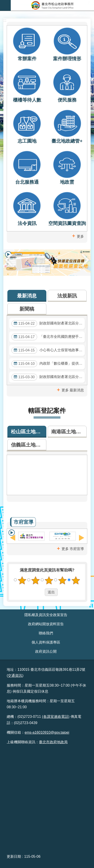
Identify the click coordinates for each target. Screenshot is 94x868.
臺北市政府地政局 (53, 742)
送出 (41, 592)
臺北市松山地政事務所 (52, 5)
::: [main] (5, 20)
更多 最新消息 (73, 390)
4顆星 (62, 580)
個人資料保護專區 (46, 642)
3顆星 (49, 580)
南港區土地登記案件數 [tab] (69, 432)
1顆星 (22, 580)
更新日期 (14, 857)
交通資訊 (15, 676)
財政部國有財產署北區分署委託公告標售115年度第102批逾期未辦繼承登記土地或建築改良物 (48, 377)
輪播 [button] (12, 533)
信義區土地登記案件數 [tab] (29, 445)
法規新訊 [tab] (67, 296)
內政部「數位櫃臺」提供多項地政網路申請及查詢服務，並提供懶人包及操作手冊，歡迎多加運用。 (48, 364)
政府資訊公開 (46, 651)
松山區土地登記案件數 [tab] (29, 432)
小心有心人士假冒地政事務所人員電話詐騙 (48, 350)
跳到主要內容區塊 (2, 2)
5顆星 (76, 580)
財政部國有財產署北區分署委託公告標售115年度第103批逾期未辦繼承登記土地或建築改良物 (48, 324)
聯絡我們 (46, 633)
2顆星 (36, 580)
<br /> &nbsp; (47, 799)
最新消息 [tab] (27, 296)
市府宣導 (23, 522)
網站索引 (5, 5)
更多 (80, 236)
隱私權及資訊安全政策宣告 (46, 615)
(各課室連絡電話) (56, 717)
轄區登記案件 (47, 411)
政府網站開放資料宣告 (46, 624)
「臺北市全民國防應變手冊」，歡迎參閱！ (48, 337)
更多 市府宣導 (73, 549)
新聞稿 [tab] (27, 309)
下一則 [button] (85, 260)
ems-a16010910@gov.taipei (47, 732)
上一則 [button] (9, 260)
